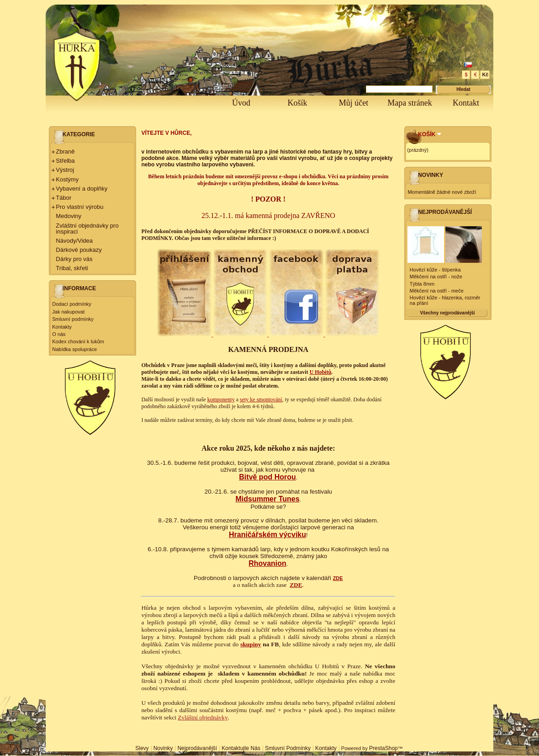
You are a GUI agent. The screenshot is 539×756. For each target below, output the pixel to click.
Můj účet (354, 103)
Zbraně (65, 152)
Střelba (65, 161)
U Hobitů (321, 372)
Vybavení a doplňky (82, 189)
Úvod (241, 103)
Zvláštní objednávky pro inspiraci (87, 229)
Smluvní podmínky (73, 319)
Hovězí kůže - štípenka (435, 270)
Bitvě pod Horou (267, 477)
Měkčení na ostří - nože (436, 277)
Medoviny (69, 216)
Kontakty (62, 327)
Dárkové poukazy (79, 250)
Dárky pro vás (74, 259)
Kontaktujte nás (241, 748)
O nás (59, 334)
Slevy (142, 748)
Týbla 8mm (422, 284)
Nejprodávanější (445, 212)
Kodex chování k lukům (78, 341)
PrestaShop (383, 748)
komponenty (221, 399)
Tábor (63, 198)
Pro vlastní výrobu (79, 207)
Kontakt (466, 103)
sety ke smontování (261, 399)
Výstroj (65, 170)
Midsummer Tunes (267, 499)
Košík (297, 103)
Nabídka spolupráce (74, 349)
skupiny (251, 644)
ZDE (338, 578)
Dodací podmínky (72, 304)
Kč (485, 75)
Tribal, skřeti (72, 268)
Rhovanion (267, 563)
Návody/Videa (74, 241)
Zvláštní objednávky (203, 717)
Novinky (431, 175)
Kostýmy (67, 179)
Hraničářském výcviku (267, 535)
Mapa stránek (410, 103)
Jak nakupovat (68, 312)
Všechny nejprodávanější (447, 313)
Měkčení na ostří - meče (437, 291)
